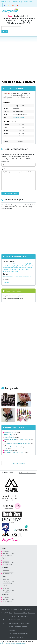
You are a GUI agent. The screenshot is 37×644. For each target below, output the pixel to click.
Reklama (28, 623)
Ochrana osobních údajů (16, 623)
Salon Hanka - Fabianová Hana (14, 452)
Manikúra (6, 264)
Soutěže (8, 21)
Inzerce (23, 23)
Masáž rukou (16, 269)
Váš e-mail (5, 162)
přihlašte (21, 296)
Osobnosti (18, 16)
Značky (26, 16)
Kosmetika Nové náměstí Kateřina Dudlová (17, 443)
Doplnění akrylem (15, 264)
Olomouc (5, 595)
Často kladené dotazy (20, 613)
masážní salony (7, 555)
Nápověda (32, 613)
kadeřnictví (6, 552)
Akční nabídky (18, 21)
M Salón (7, 436)
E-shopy (6, 279)
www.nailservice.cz (18, 117)
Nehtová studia (9, 261)
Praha (4, 549)
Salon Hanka (8, 451)
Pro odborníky (13, 609)
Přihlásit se (17, 2)
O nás (11, 613)
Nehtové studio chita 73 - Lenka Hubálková (17, 440)
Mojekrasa (12, 630)
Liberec (4, 586)
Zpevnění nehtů (22, 266)
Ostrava (5, 567)
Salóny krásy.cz (19, 463)
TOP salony (11, 23)
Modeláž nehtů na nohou (11, 271)
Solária (6, 274)
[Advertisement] (18, 58)
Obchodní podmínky (15, 620)
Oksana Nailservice (10, 432)
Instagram (18, 627)
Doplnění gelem (12, 266)
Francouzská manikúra (19, 268)
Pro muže (31, 18)
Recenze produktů (10, 18)
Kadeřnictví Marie (9, 438)
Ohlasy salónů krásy (24, 609)
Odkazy (11, 627)
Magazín (28, 21)
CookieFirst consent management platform (13, 643)
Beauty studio (8, 434)
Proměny (22, 18)
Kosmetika (6, 282)
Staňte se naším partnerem (27, 473)
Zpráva (4, 169)
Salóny (11, 16)
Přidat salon (6, 2)
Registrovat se (27, 2)
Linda (6, 449)
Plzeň (4, 576)
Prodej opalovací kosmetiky (22, 277)
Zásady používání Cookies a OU (18, 616)
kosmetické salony (8, 553)
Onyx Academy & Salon (11, 447)
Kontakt (25, 627)
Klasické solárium (8, 277)
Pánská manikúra (26, 269)
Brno (3, 558)
